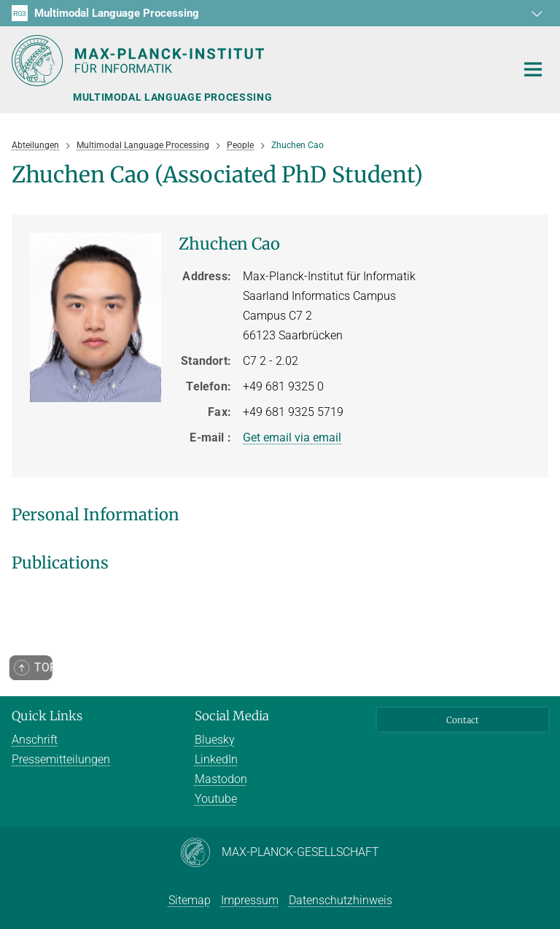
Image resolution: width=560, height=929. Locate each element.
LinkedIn (216, 759)
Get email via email (292, 437)
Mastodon (221, 779)
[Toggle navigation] (533, 70)
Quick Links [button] (47, 716)
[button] (535, 13)
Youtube (216, 799)
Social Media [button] (232, 716)
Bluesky (215, 740)
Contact (463, 720)
